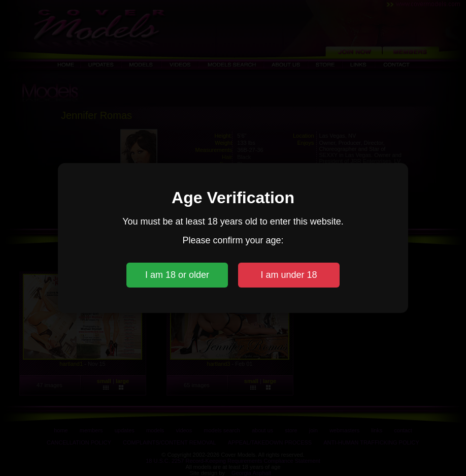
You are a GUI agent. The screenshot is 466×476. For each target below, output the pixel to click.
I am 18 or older (177, 275)
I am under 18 (289, 275)
